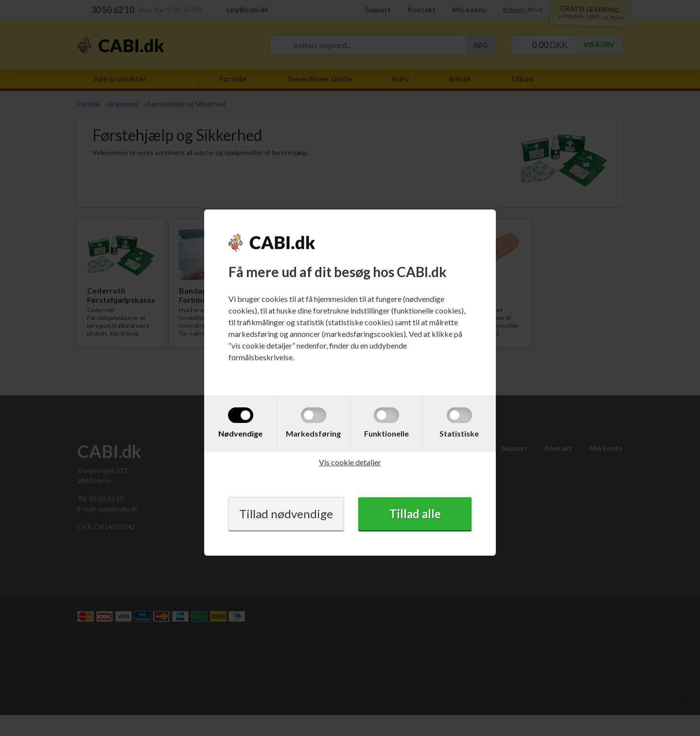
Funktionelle (386, 433)
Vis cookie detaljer (350, 462)
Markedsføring (313, 433)
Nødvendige (240, 433)
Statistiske (459, 433)
